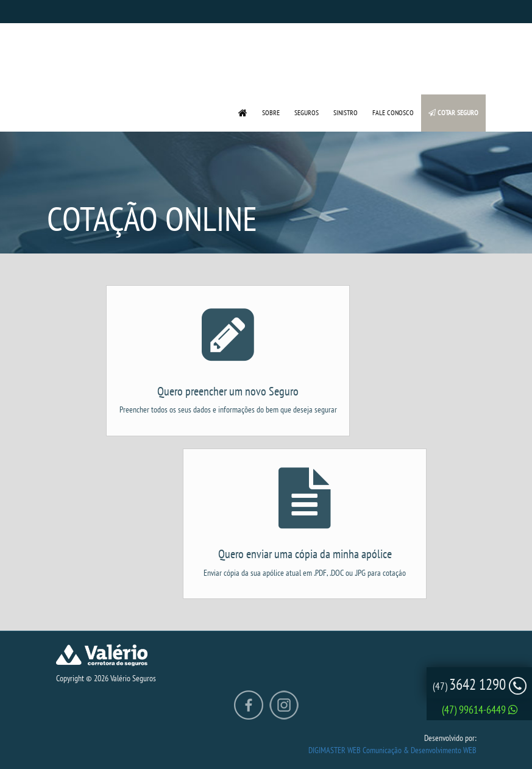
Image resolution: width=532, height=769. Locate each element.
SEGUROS (307, 112)
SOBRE (271, 112)
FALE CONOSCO (393, 112)
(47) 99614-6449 (480, 709)
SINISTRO (346, 112)
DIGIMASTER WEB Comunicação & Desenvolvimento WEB (392, 750)
